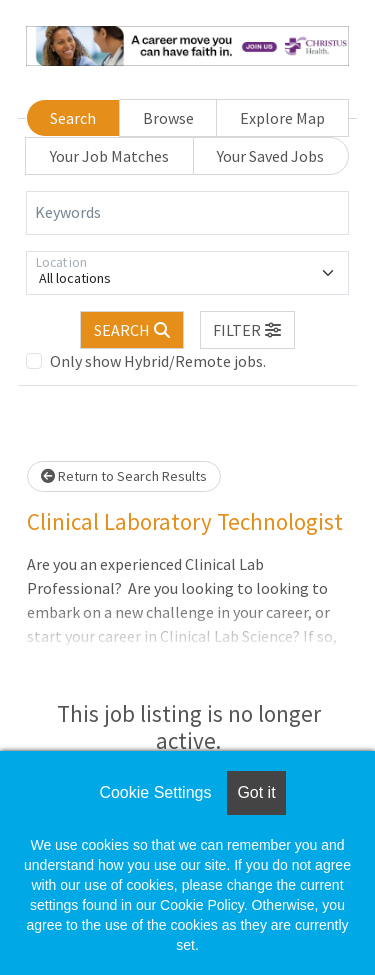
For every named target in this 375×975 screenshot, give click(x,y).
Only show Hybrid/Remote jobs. (158, 361)
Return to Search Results (124, 476)
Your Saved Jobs (270, 156)
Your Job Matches (109, 156)
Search (73, 118)
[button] (248, 330)
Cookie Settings (155, 792)
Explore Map (282, 118)
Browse (168, 118)
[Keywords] (187, 213)
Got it (256, 792)
